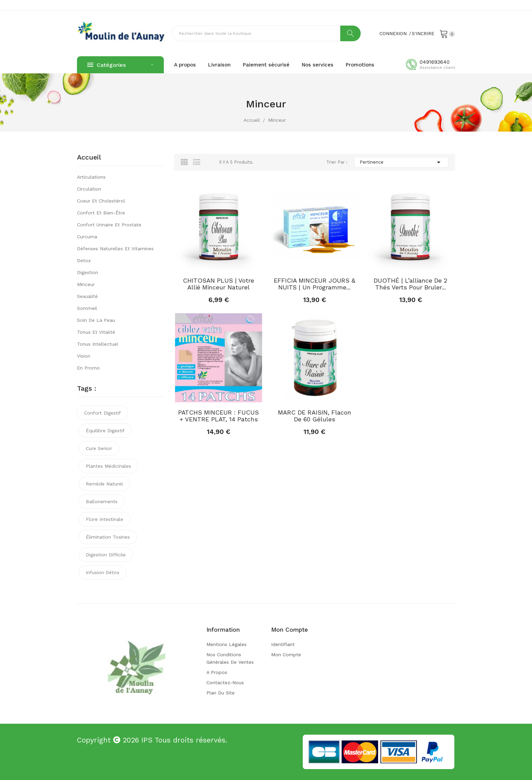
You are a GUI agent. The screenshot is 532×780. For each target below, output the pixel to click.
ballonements (102, 501)
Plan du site (221, 693)
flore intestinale (105, 519)
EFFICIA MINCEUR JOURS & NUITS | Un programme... (315, 284)
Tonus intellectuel (98, 344)
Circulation (89, 189)
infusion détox (103, 572)
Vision (84, 356)
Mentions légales (226, 644)
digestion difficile (106, 555)
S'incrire (423, 33)
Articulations (91, 177)
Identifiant (283, 644)
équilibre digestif (105, 431)
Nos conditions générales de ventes (230, 658)
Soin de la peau (96, 320)
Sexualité (87, 296)
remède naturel (104, 484)
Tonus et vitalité (96, 332)
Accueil (89, 157)
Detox (84, 260)
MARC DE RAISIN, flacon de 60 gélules (315, 416)
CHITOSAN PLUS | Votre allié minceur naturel (218, 284)
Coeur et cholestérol (101, 201)
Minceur (86, 284)
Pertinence (401, 162)
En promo (88, 368)
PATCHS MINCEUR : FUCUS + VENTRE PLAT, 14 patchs (218, 416)
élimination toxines (108, 537)
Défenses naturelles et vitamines (115, 249)
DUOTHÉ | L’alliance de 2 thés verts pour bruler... (410, 284)
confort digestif (103, 413)
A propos (217, 672)
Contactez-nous (225, 682)
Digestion (88, 272)
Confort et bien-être (101, 213)
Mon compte (286, 655)
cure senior (99, 448)
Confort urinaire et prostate (109, 225)
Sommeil (87, 308)
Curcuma (87, 237)
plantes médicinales (108, 466)
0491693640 (435, 62)
